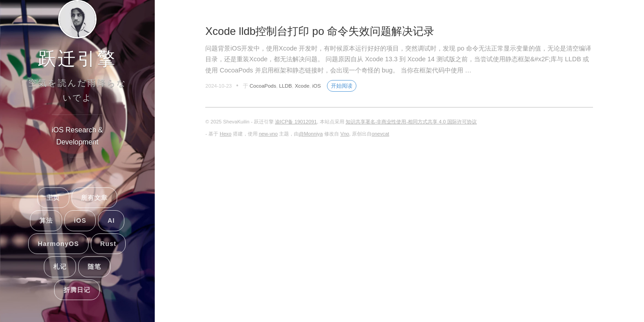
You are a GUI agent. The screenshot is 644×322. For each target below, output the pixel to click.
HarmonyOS (58, 244)
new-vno (268, 134)
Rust (108, 244)
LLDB (286, 86)
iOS (80, 220)
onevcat (380, 134)
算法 (46, 220)
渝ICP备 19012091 (296, 122)
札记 (60, 267)
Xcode (302, 86)
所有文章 (94, 198)
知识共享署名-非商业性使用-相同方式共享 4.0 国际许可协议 (411, 122)
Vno (345, 134)
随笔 (94, 267)
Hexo (225, 134)
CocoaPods (263, 86)
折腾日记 (77, 290)
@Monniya (311, 134)
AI (111, 220)
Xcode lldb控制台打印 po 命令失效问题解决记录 (320, 31)
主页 (53, 198)
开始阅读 (342, 86)
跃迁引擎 (77, 59)
